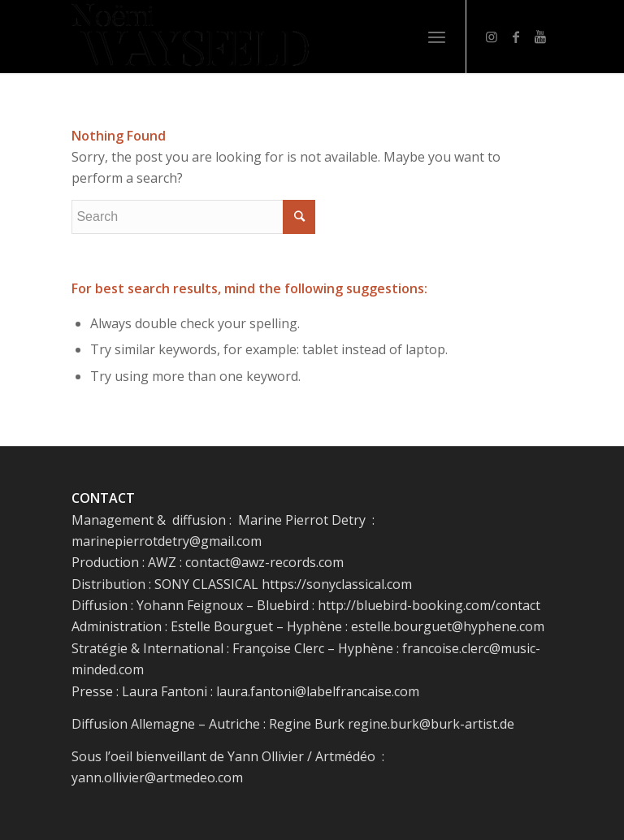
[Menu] (437, 37)
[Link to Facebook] (516, 37)
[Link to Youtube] (540, 37)
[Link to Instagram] (492, 37)
